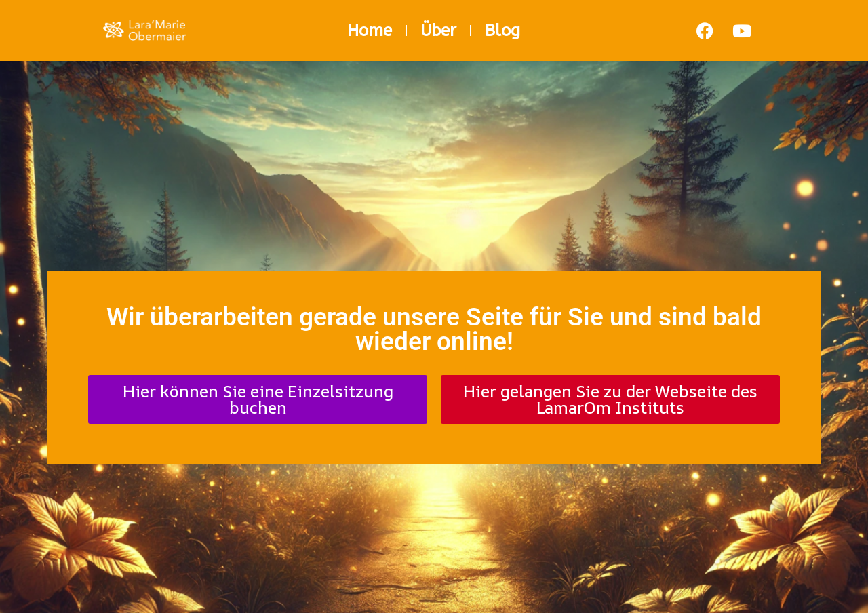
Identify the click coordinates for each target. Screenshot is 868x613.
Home (370, 31)
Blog (502, 31)
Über (438, 31)
